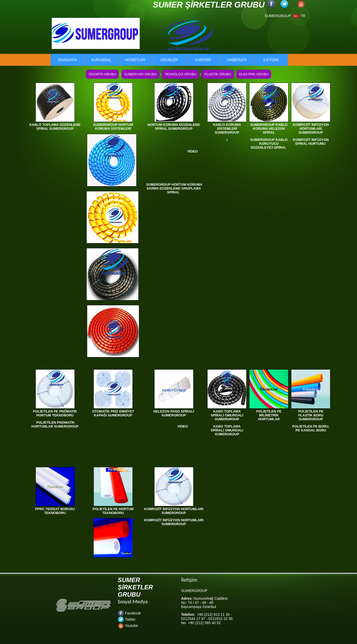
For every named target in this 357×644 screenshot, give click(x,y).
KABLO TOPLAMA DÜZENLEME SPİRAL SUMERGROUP (55, 127)
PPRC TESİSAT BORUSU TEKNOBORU (55, 511)
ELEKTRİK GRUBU (254, 74)
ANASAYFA (68, 60)
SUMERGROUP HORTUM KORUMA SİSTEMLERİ (113, 127)
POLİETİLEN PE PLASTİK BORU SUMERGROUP (311, 415)
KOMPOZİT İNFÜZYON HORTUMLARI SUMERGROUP (311, 129)
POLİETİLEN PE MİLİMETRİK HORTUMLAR (269, 415)
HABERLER (237, 60)
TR (299, 16)
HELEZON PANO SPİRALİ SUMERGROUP (174, 413)
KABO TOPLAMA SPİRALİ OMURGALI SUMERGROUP (227, 415)
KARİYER (203, 60)
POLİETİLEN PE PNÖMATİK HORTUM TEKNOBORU (55, 413)
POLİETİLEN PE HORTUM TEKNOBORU (113, 511)
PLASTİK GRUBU (218, 74)
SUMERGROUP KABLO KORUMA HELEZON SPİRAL (269, 129)
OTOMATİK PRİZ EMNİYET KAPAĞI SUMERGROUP (113, 413)
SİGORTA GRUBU (102, 74)
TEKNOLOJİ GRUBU (180, 74)
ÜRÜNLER (169, 60)
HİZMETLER (135, 60)
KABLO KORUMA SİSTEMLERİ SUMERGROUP (227, 129)
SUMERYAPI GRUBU (140, 74)
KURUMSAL (101, 60)
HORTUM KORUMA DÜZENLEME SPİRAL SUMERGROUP (174, 127)
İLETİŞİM (271, 60)
